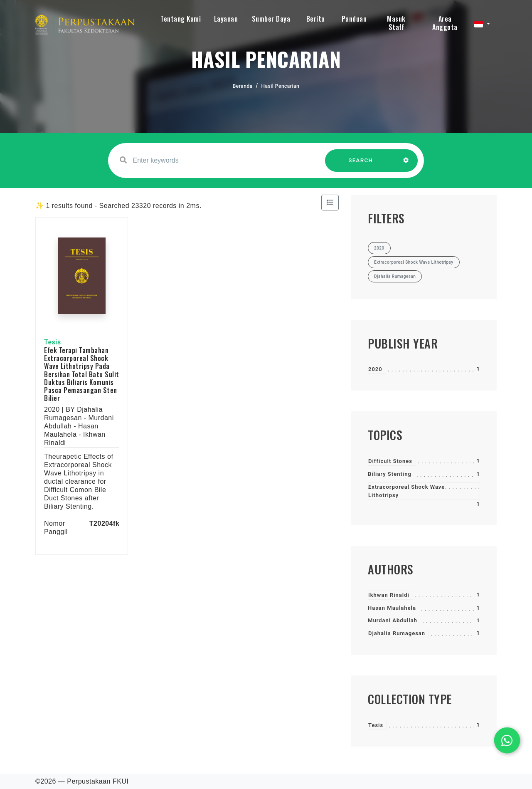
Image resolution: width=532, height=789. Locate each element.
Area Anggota (445, 23)
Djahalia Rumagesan (397, 633)
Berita (316, 19)
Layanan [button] (226, 19)
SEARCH (361, 164)
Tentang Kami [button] (181, 19)
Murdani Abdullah (393, 620)
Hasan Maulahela (392, 608)
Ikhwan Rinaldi (389, 595)
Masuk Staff (396, 23)
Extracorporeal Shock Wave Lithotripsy (406, 491)
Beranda (243, 86)
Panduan (354, 19)
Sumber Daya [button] (271, 19)
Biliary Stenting (390, 474)
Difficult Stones (390, 461)
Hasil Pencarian (281, 86)
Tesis (376, 725)
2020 (375, 369)
